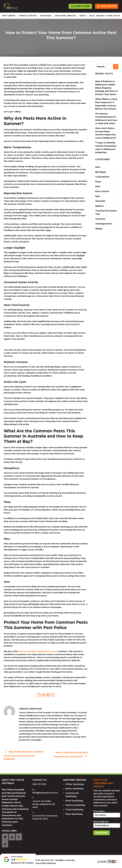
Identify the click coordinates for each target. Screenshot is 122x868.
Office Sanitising (75, 784)
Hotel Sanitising (74, 801)
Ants (98, 167)
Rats (98, 196)
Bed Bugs (101, 172)
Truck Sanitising (74, 810)
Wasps (99, 229)
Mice (98, 186)
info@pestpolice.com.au (45, 793)
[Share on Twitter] (43, 695)
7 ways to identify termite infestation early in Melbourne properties (106, 148)
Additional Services (66, 16)
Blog (92, 16)
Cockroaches (102, 177)
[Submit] (116, 67)
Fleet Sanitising (74, 814)
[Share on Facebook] (39, 695)
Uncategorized (103, 224)
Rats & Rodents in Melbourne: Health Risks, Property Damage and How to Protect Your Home (106, 88)
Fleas (98, 182)
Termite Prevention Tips (106, 212)
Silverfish (100, 201)
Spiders (99, 206)
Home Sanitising (74, 789)
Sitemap (51, 863)
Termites (100, 219)
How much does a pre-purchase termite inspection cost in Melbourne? (106, 133)
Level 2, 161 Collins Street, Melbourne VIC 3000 (44, 804)
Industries (47, 16)
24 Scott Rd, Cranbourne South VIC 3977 (45, 817)
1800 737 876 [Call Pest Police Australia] (108, 6)
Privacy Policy (39, 863)
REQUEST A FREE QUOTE (108, 16)
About (84, 16)
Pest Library (10, 16)
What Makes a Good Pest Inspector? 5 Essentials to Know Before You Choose (106, 104)
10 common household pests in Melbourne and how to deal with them (106, 119)
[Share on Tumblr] (53, 695)
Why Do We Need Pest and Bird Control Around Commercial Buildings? (23, 755)
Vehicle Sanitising (75, 805)
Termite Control (29, 16)
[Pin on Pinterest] (48, 695)
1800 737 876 (39, 784)
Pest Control (102, 191)
